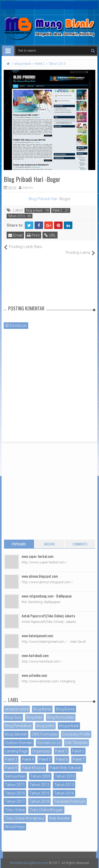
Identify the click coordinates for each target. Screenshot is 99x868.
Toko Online (15, 810)
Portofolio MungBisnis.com (29, 863)
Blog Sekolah (16, 734)
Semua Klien (15, 776)
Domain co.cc (49, 743)
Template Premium (70, 801)
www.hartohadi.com (35, 655)
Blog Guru (13, 717)
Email (15, 235)
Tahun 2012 (39, 785)
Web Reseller (60, 818)
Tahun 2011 (15, 785)
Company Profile (76, 734)
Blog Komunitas (61, 717)
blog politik (45, 726)
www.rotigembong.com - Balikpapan (47, 596)
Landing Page (16, 751)
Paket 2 (58, 210)
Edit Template (77, 743)
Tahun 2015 (39, 793)
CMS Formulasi (45, 734)
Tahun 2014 (15, 793)
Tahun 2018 (39, 801)
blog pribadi (34, 210)
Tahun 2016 (64, 793)
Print (33, 235)
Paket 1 (61, 751)
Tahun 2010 (65, 776)
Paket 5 (45, 759)
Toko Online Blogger (46, 810)
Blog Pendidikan (18, 726)
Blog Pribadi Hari (44, 199)
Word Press (15, 827)
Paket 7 (79, 759)
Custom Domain (19, 743)
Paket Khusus (33, 768)
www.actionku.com (34, 675)
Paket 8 (11, 768)
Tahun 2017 (15, 801)
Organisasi (41, 751)
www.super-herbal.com (37, 556)
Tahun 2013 (16, 216)
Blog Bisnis (65, 709)
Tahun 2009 (40, 776)
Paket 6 (62, 759)
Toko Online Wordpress (25, 818)
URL (50, 235)
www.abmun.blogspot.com (40, 576)
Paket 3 (11, 759)
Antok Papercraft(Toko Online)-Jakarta (48, 616)
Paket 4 (28, 759)
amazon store (17, 709)
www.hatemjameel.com (37, 635)
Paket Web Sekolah (65, 768)
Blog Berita (42, 709)
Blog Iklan (34, 717)
